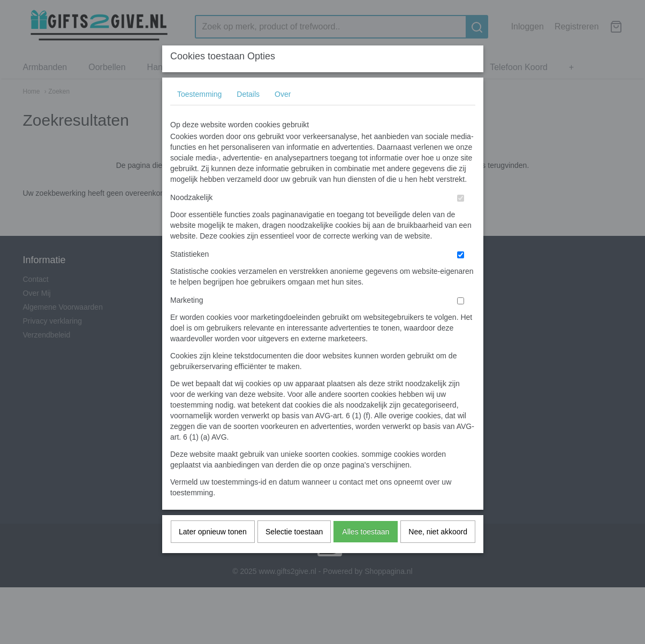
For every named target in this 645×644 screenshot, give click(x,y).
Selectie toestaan (294, 553)
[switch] (461, 219)
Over (283, 115)
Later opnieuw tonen (213, 553)
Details (248, 115)
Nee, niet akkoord (438, 553)
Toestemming (199, 115)
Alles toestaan (366, 553)
